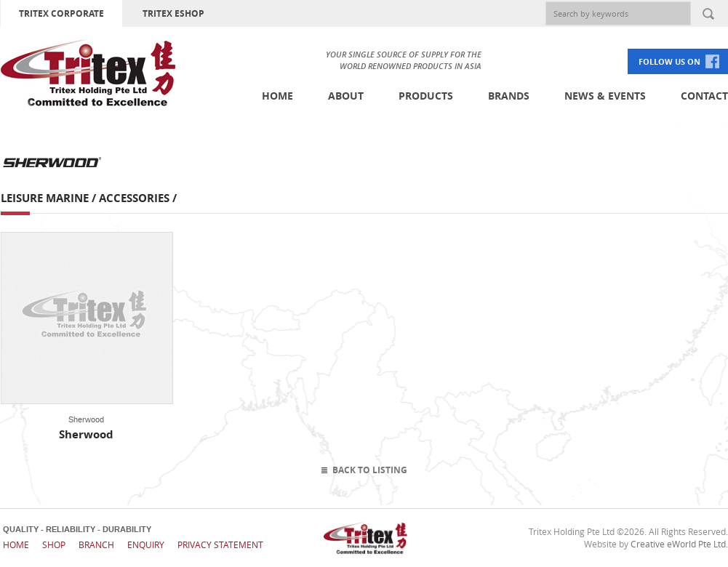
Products (426, 96)
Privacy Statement (220, 544)
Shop (54, 544)
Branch (96, 544)
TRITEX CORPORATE (61, 13)
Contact (704, 96)
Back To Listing (370, 470)
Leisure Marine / (50, 198)
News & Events (605, 96)
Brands (509, 96)
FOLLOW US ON (669, 61)
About (346, 96)
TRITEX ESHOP (173, 13)
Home (277, 96)
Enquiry (146, 544)
